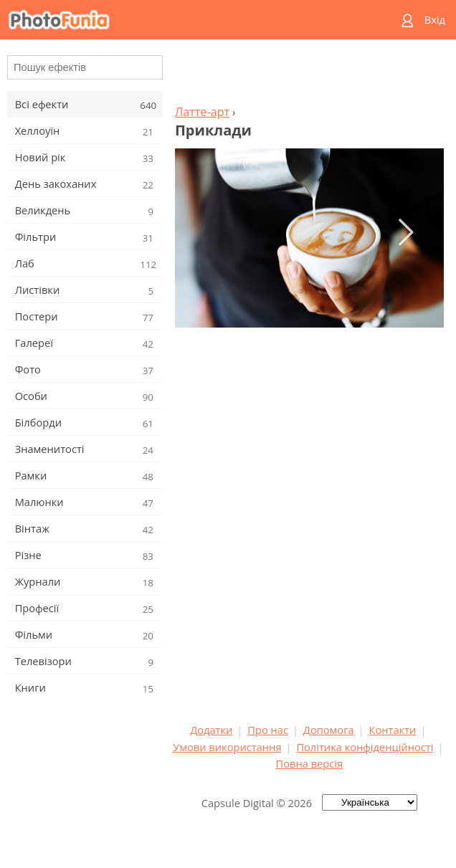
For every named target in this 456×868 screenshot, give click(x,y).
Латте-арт (202, 112)
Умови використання (227, 747)
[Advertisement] (309, 76)
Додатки (211, 730)
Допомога (329, 730)
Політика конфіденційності (365, 747)
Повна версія (310, 763)
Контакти (393, 730)
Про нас (268, 730)
